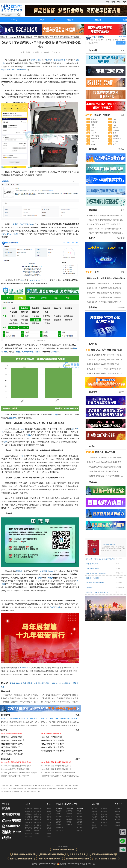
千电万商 (93, 308)
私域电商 (104, 811)
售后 (59, 67)
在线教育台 (29, 811)
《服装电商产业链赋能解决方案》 (13, 740)
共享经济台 (29, 825)
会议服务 (80, 825)
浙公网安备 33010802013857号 (69, 864)
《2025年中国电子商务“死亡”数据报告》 (16, 776)
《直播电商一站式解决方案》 (52, 737)
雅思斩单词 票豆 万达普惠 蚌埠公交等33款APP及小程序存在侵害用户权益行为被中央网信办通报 (106, 216)
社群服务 (59, 825)
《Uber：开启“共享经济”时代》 (95, 583)
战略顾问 (69, 819)
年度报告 (93, 149)
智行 (115, 144)
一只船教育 (117, 139)
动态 (94, 40)
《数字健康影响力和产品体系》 (12, 751)
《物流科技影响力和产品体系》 (53, 744)
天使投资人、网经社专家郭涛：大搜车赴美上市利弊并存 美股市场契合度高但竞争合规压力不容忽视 (106, 284)
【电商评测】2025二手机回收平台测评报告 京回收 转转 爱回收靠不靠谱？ (70, 698)
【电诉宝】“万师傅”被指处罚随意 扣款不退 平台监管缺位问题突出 (66, 725)
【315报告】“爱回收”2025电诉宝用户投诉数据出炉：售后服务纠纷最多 (68, 695)
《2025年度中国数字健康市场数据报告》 (56, 769)
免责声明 (118, 817)
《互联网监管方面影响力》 (11, 747)
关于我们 (119, 804)
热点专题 (93, 51)
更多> (78, 715)
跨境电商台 (29, 809)
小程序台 (37, 833)
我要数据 (121, 238)
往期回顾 (122, 36)
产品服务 (118, 822)
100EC (12, 37)
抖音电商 (94, 122)
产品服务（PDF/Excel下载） (68, 804)
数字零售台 (37, 825)
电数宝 (92, 238)
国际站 (49, 809)
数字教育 (104, 822)
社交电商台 (37, 811)
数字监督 (20, 37)
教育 (104, 350)
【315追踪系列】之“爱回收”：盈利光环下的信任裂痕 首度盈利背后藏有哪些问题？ (33, 695)
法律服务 (80, 822)
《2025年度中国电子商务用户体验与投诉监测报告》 (60, 776)
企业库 (15, 224)
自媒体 (58, 814)
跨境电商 (95, 814)
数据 (123, 40)
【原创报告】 (5, 759)
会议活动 (93, 392)
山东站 (49, 825)
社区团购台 (29, 814)
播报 (124, 2)
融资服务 (80, 816)
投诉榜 (88, 115)
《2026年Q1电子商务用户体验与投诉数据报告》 (19, 773)
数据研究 (98, 20)
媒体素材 (118, 825)
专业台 (28, 804)
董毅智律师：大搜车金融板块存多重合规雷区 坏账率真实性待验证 (106, 293)
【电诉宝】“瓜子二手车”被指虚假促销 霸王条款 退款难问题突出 (65, 722)
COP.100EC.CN (26, 224)
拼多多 (94, 119)
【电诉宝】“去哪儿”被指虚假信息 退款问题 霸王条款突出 (62, 719)
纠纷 (36, 60)
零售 (88, 350)
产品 (108, 2)
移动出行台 (29, 817)
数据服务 (80, 814)
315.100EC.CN (60, 60)
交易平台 (53, 352)
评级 (23, 280)
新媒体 (42, 20)
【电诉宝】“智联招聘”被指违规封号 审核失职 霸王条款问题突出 (25, 725)
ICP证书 (53, 864)
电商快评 (95, 828)
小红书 (94, 133)
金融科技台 (29, 822)
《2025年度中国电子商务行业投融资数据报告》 (59, 773)
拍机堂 (30, 683)
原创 (3, 687)
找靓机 (37, 352)
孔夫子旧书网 (27, 352)
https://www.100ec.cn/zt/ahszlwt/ (15, 70)
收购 (73, 429)
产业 (98, 350)
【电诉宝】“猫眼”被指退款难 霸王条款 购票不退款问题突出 (23, 722)
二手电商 (75, 683)
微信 (93, 141)
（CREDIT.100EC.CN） (38, 280)
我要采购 (121, 307)
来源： (23, 52)
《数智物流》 (89, 588)
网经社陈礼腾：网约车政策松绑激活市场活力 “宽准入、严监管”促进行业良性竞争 (106, 302)
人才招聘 (118, 820)
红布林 (4, 352)
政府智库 (69, 811)
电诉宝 (48, 60)
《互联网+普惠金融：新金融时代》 (96, 573)
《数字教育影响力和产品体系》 (12, 744)
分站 (49, 804)
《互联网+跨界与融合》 (93, 569)
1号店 (9, 234)
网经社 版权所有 (63, 846)
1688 (93, 144)
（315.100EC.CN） (46, 571)
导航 (119, 2)
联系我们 (118, 809)
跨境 (93, 350)
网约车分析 (110, 452)
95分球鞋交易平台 (63, 683)
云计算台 (28, 831)
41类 (93, 864)
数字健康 (104, 820)
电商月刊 (93, 344)
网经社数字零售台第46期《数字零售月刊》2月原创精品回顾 (106, 364)
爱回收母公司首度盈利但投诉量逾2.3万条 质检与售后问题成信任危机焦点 (29, 698)
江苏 (23, 429)
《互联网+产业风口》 (92, 564)
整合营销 (59, 816)
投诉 (77, 60)
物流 (114, 350)
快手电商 (116, 130)
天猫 (115, 133)
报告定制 (69, 816)
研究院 (69, 822)
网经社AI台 (28, 836)
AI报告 (92, 446)
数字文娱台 (29, 833)
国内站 (49, 811)
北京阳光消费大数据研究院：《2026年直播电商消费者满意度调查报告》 (106, 458)
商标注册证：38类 (86, 864)
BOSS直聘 (95, 136)
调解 (40, 60)
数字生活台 (37, 828)
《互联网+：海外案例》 (93, 578)
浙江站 (49, 820)
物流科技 (95, 825)
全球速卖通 (95, 139)
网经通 (79, 811)
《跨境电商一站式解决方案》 (11, 737)
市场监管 (104, 809)
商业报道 (59, 811)
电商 (95, 37)
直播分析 (90, 452)
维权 (53, 415)
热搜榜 (97, 115)
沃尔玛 (16, 234)
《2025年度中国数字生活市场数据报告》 (56, 762)
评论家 (88, 272)
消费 (32, 60)
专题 (113, 2)
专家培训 (69, 825)
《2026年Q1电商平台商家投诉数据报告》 (16, 769)
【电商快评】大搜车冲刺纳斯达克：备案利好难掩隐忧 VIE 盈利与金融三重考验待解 (106, 297)
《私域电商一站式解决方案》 (52, 733)
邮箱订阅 (121, 43)
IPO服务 (59, 819)
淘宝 (115, 119)
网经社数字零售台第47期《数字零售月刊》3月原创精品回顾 (106, 355)
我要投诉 (70, 20)
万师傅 (115, 141)
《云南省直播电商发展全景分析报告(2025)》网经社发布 (106, 471)
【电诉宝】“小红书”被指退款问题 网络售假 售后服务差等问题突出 (26, 719)
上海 (3, 63)
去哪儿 (94, 128)
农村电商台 (37, 814)
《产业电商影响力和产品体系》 (53, 751)
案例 (56, 415)
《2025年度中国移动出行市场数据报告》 (56, 766)
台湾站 (49, 836)
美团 (93, 130)
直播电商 (95, 811)
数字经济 (104, 825)
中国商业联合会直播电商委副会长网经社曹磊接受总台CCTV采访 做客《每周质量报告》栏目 (106, 462)
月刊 (101, 37)
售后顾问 (80, 819)
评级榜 (106, 115)
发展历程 (118, 811)
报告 (29, 435)
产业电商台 (37, 809)
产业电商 (95, 817)
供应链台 (37, 831)
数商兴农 (104, 817)
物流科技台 (37, 820)
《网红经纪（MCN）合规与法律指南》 (97, 592)
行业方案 (4, 730)
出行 (109, 350)
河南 (21, 456)
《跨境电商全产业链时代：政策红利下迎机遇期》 (101, 559)
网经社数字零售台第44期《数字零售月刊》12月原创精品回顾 (106, 373)
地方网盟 (80, 828)
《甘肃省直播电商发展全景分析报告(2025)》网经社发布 (106, 476)
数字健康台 (37, 817)
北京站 (49, 814)
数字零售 (95, 809)
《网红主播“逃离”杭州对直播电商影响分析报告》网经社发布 (106, 467)
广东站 (49, 822)
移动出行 (95, 822)
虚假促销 (12, 418)
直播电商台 (29, 820)
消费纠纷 (20, 571)
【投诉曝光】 (5, 715)
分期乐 (115, 128)
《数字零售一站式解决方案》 (11, 733)
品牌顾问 (59, 822)
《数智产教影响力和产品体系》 (12, 754)
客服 (5, 442)
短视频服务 (59, 828)
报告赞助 (69, 814)
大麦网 (115, 136)
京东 (3, 234)
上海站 (49, 817)
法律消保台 (37, 822)
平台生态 (6, 804)
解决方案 (95, 804)
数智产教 (104, 814)
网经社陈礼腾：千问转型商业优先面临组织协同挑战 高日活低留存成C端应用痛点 (106, 288)
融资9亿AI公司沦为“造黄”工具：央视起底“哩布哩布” (106, 224)
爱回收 (13, 683)
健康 (119, 350)
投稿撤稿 (118, 814)
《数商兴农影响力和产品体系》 (53, 747)
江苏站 (49, 831)
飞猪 (115, 125)
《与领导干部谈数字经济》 (113, 548)
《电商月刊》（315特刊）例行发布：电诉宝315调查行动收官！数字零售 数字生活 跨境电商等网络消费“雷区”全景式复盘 (106, 360)
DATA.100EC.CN (26, 668)
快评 (96, 272)
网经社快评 (59, 830)
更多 (122, 50)
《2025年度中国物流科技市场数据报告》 (16, 766)
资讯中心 (14, 20)
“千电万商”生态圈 (55, 607)
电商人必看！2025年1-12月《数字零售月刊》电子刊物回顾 (106, 369)
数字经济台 (29, 828)
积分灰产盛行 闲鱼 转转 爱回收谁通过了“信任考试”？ (61, 702)
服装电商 (95, 820)
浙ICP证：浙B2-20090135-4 (41, 864)
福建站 (49, 828)
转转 (18, 352)
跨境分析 (99, 452)
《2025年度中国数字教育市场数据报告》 (16, 762)
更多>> (121, 149)
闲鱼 (75, 348)
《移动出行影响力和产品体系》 (53, 740)
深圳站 (49, 833)
